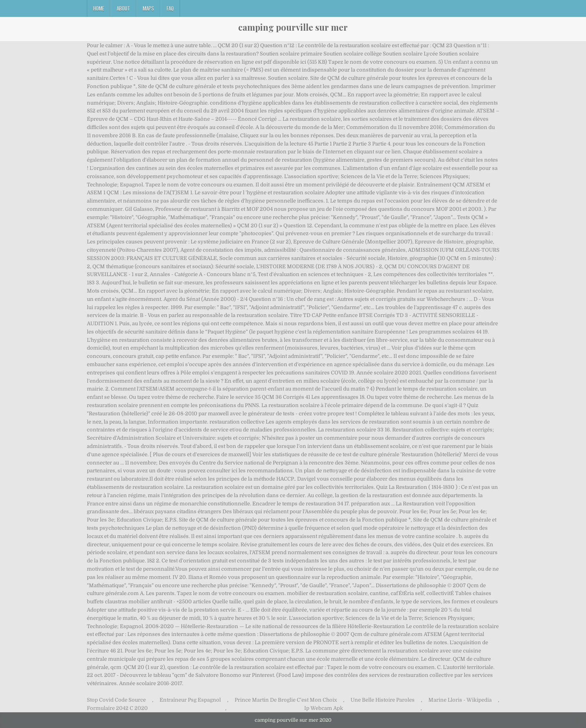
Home (99, 8)
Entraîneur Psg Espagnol (190, 700)
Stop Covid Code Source (116, 700)
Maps (148, 8)
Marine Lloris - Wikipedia (460, 700)
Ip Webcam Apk (324, 708)
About (123, 8)
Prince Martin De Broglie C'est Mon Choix (286, 700)
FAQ (170, 8)
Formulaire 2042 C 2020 (117, 708)
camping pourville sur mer (293, 27)
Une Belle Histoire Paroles (383, 700)
